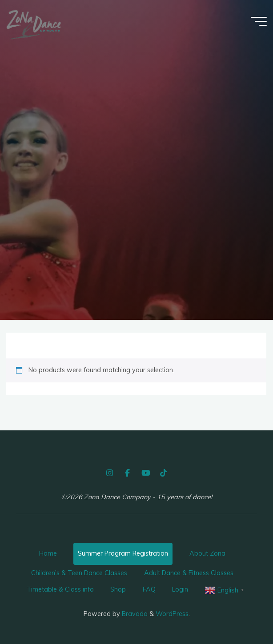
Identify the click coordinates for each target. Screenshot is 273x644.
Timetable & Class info (60, 589)
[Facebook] (128, 473)
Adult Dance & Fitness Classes (189, 573)
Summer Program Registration (123, 553)
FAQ (149, 589)
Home (48, 553)
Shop (118, 589)
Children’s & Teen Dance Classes (79, 573)
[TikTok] (163, 473)
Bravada (134, 614)
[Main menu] (259, 21)
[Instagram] (109, 473)
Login (180, 589)
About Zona (207, 553)
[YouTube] (145, 473)
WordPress (172, 614)
